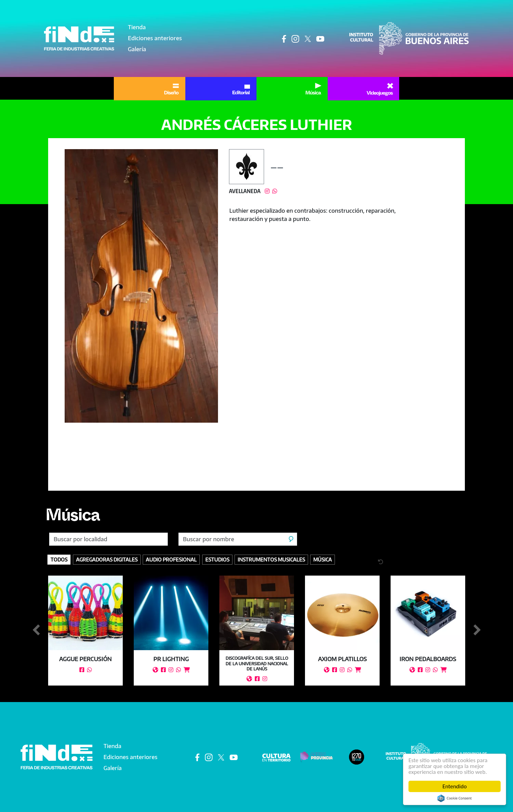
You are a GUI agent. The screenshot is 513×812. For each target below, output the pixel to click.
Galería (137, 49)
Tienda (137, 27)
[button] (141, 286)
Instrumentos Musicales (271, 559)
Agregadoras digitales (107, 559)
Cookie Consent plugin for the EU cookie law (455, 798)
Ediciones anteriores (155, 38)
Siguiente (477, 630)
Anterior (36, 630)
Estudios (217, 559)
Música (73, 518)
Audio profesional (171, 559)
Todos (59, 559)
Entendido (455, 786)
